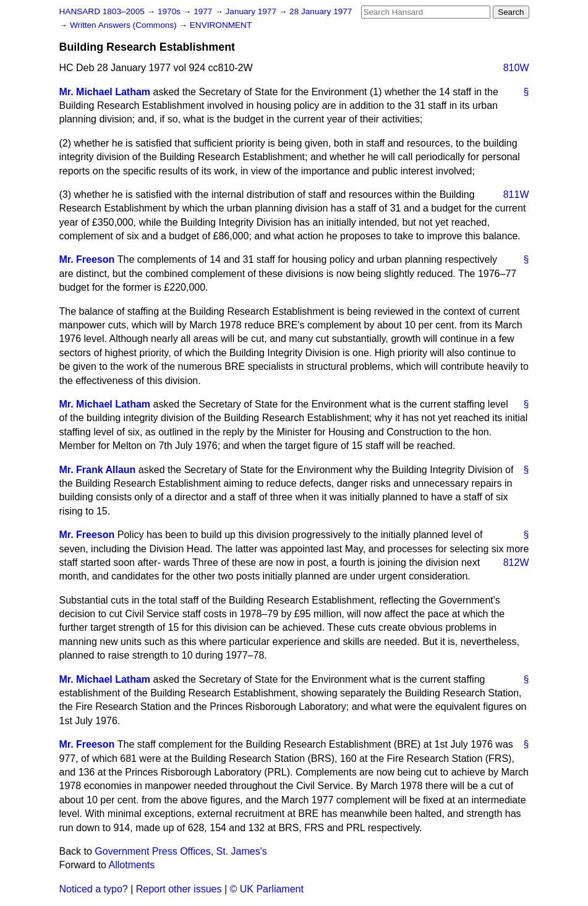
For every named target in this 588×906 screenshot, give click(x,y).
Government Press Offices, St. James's (181, 851)
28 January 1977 (321, 11)
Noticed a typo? (94, 889)
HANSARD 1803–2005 (102, 11)
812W (516, 562)
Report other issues (179, 889)
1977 (204, 11)
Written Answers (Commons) (125, 25)
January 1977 (252, 11)
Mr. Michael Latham (105, 92)
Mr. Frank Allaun (98, 470)
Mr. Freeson (87, 259)
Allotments (132, 865)
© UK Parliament (267, 889)
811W (516, 194)
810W (516, 68)
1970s (170, 11)
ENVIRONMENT (221, 25)
